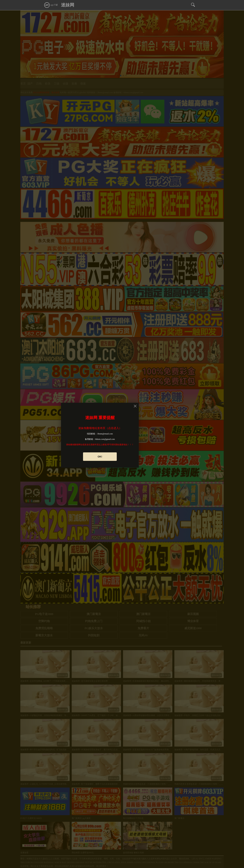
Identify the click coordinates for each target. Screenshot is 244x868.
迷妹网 (68, 5)
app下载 (51, 5)
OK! (100, 457)
